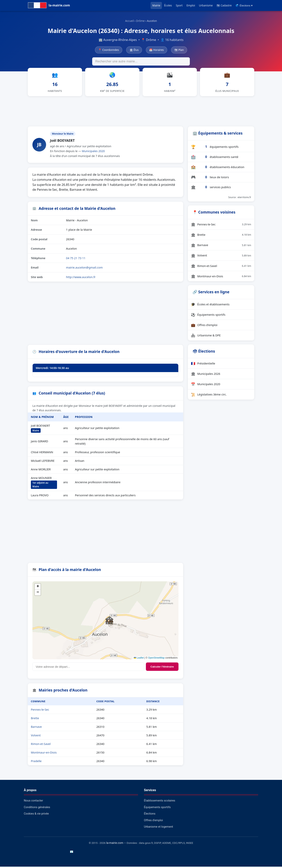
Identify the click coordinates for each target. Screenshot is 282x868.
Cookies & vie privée (36, 815)
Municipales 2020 (93, 152)
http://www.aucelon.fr (81, 278)
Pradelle (36, 762)
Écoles (168, 5)
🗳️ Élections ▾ (244, 6)
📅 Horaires (157, 50)
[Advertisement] (141, 112)
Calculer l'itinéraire (162, 668)
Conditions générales (37, 809)
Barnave (36, 728)
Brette (35, 719)
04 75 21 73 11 (76, 259)
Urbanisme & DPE (206, 337)
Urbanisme (206, 5)
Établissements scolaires (160, 802)
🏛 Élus (134, 50)
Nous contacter (33, 802)
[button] (109, 622)
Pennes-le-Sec (40, 711)
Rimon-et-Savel (41, 745)
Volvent (36, 737)
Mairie (156, 5)
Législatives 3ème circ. (209, 396)
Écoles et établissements (210, 306)
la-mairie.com (115, 844)
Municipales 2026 (206, 375)
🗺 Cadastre (224, 5)
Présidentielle (203, 365)
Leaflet (139, 659)
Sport (179, 5)
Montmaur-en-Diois (44, 754)
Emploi (191, 5)
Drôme (140, 21)
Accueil (130, 21)
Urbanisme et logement (158, 828)
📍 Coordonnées (109, 50)
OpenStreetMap (156, 659)
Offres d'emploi (204, 326)
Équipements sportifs (208, 316)
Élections (150, 815)
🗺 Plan (179, 50)
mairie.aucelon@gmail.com (84, 269)
